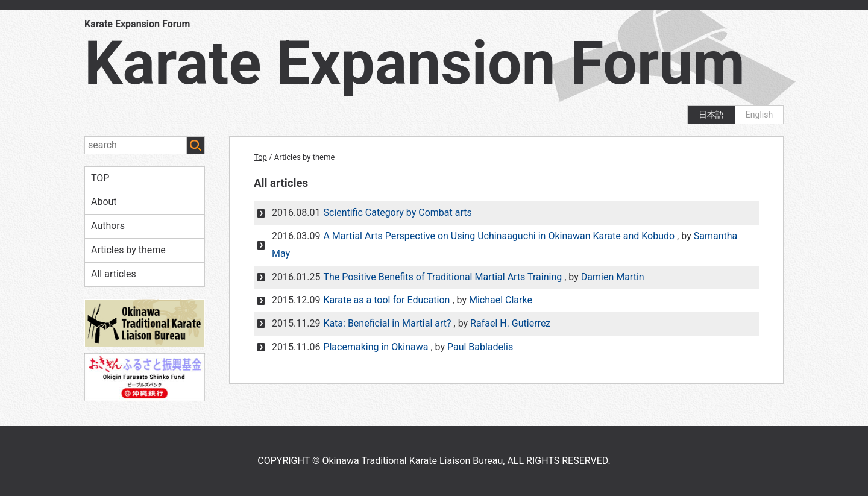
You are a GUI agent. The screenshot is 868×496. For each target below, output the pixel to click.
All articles (114, 274)
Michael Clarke (501, 300)
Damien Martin (613, 277)
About (104, 202)
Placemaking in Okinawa (376, 347)
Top (260, 157)
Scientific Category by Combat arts (397, 212)
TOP (100, 178)
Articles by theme (128, 250)
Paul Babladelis (480, 347)
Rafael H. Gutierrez (510, 323)
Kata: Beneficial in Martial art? (387, 323)
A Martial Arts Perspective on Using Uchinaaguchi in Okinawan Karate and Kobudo (499, 236)
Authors (108, 226)
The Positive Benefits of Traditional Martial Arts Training (442, 277)
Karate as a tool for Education (386, 300)
